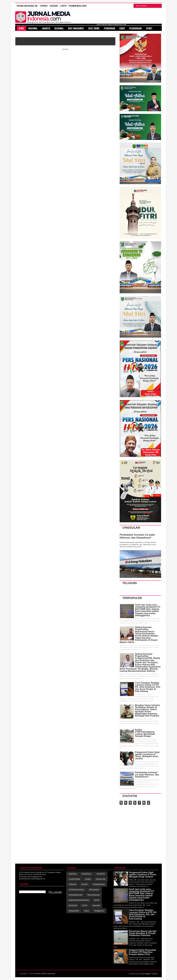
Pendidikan (109, 28)
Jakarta (46, 28)
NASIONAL (87, 874)
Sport (149, 28)
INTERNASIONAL (76, 890)
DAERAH (73, 874)
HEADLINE (101, 879)
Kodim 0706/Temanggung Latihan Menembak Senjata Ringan (145, 733)
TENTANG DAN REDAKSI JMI (27, 6)
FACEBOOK (54, 6)
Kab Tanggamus (76, 28)
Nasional (33, 28)
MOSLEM (73, 905)
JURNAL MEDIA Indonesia (45, 974)
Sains (87, 911)
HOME (21, 28)
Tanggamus (99, 911)
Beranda (65, 49)
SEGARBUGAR (75, 895)
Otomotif (96, 905)
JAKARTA (101, 874)
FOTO (85, 905)
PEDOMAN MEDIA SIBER (78, 6)
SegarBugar (135, 28)
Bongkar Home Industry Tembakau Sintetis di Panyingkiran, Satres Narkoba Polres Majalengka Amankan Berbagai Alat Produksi (148, 711)
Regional (59, 28)
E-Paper (63, 6)
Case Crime (94, 28)
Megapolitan (74, 911)
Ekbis (122, 28)
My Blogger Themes (150, 974)
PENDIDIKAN (99, 884)
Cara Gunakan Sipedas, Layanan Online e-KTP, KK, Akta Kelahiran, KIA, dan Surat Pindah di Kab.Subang (148, 687)
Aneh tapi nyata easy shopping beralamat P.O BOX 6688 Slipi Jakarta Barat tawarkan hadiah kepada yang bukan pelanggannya (148, 610)
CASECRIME (74, 879)
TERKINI (72, 884)
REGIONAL (94, 890)
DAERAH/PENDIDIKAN (79, 900)
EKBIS (88, 879)
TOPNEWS (44, 6)
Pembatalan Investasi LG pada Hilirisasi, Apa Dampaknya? (137, 536)
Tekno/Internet (93, 895)
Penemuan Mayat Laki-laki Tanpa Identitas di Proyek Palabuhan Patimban (143, 933)
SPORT (85, 884)
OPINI (97, 900)
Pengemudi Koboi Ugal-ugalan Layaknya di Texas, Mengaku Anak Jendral (148, 755)
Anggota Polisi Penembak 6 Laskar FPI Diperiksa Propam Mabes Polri (142, 952)
